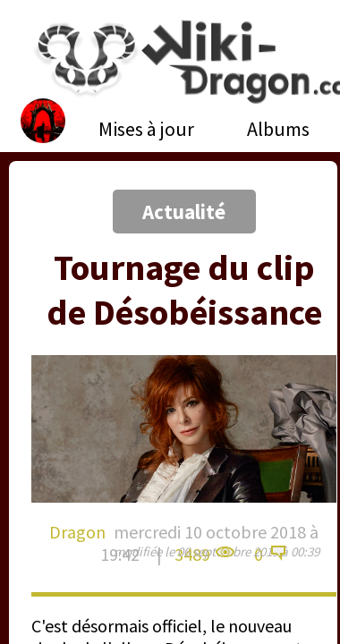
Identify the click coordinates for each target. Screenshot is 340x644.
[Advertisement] (168, 190)
